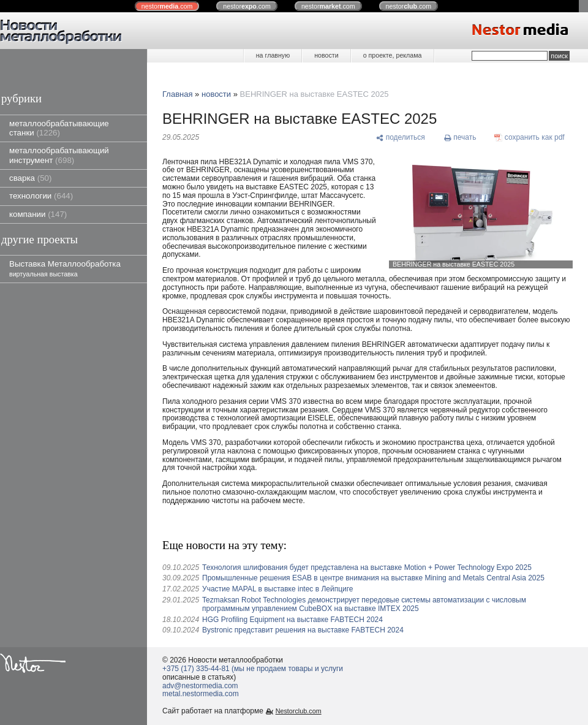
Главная (177, 94)
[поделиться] (400, 138)
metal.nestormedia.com (201, 694)
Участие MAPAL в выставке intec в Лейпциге (277, 589)
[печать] (460, 138)
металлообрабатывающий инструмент (59, 155)
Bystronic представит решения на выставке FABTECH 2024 (303, 630)
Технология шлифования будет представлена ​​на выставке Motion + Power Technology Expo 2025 (367, 567)
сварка (30, 178)
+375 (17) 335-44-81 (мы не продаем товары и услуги (253, 669)
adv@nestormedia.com (200, 686)
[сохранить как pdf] (530, 138)
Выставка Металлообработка (65, 268)
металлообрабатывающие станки (59, 128)
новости (326, 55)
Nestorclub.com (299, 711)
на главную (273, 55)
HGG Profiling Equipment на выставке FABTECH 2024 (292, 620)
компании (38, 214)
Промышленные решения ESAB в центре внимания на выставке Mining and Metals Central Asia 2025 (373, 578)
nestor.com (167, 6)
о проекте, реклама (393, 55)
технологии (41, 196)
